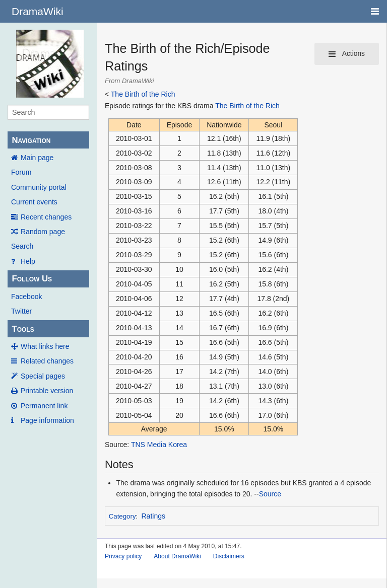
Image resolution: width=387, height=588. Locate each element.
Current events (34, 202)
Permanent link (44, 406)
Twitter (21, 311)
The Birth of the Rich (143, 94)
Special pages (43, 376)
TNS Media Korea (159, 445)
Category (122, 516)
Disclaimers (229, 556)
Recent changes (46, 217)
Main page (37, 158)
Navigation (31, 140)
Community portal (39, 187)
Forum (21, 172)
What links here (45, 346)
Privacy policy (123, 556)
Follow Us (32, 279)
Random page (43, 232)
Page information (47, 420)
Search (22, 246)
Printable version (47, 391)
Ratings (153, 516)
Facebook (26, 297)
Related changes (47, 361)
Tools (23, 329)
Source (270, 494)
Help (28, 261)
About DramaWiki (177, 556)
